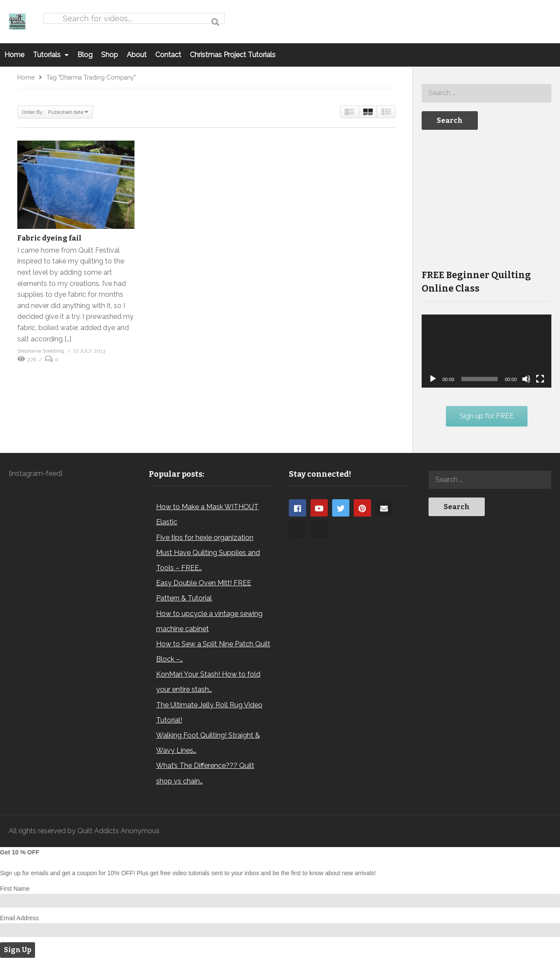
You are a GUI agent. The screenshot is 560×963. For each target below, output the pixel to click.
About (137, 55)
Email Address (19, 918)
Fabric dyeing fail (49, 238)
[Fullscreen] (540, 379)
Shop (110, 55)
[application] (486, 351)
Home (14, 55)
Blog (85, 55)
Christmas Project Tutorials (233, 55)
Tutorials (51, 55)
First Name (15, 889)
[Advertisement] (486, 199)
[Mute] (526, 379)
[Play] (433, 379)
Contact (168, 55)
